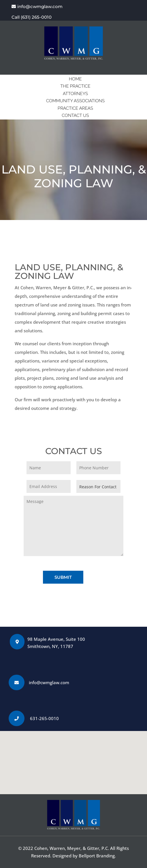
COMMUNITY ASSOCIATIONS (75, 101)
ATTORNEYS (75, 94)
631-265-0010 (44, 718)
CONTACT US (75, 115)
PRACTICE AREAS (75, 108)
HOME (75, 79)
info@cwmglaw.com (40, 6)
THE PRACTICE (75, 86)
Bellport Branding (97, 856)
